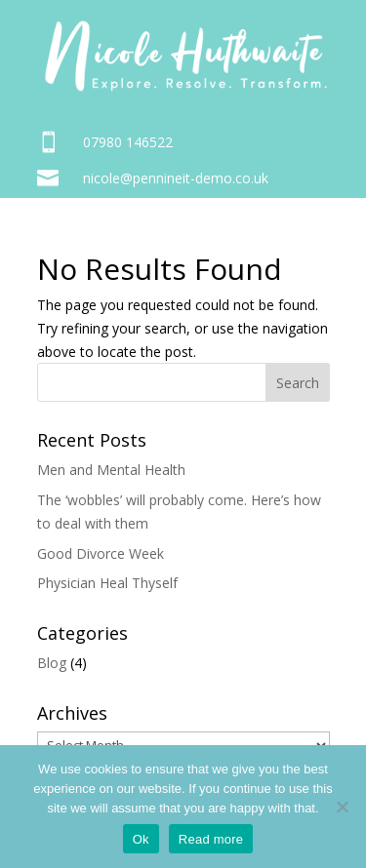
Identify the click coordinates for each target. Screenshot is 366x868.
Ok (141, 839)
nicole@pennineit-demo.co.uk (176, 178)
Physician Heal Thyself (107, 583)
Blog (52, 663)
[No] (342, 807)
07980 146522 (128, 142)
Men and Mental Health (111, 470)
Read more (211, 839)
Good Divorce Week (101, 553)
